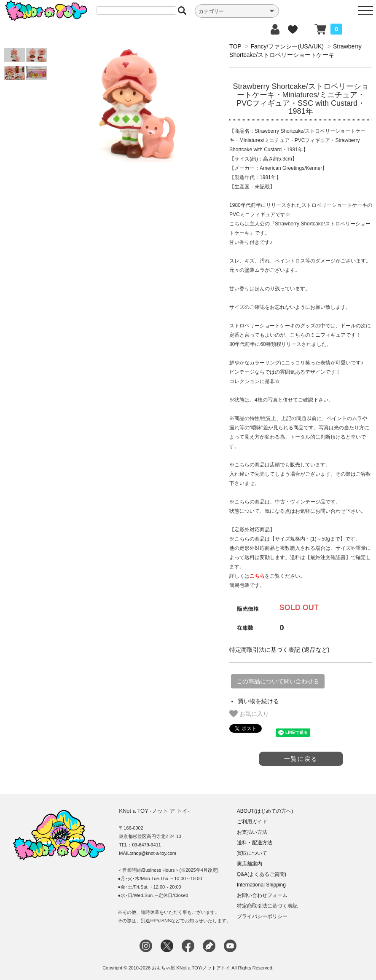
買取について (252, 853)
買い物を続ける (258, 701)
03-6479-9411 (146, 845)
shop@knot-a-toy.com (154, 853)
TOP (235, 46)
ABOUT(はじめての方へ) (265, 811)
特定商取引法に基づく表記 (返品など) (279, 650)
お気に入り (249, 714)
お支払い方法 (252, 832)
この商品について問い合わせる (278, 681)
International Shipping (261, 885)
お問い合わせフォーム (262, 895)
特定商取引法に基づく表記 (267, 906)
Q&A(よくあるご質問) (262, 874)
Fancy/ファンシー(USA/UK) (287, 46)
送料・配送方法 (255, 843)
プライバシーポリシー (262, 916)
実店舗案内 (250, 864)
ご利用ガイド (252, 822)
